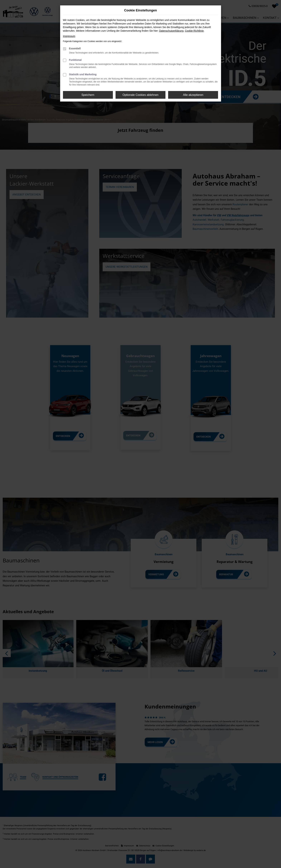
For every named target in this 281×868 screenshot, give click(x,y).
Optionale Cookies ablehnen (140, 95)
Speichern (88, 95)
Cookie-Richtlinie (194, 31)
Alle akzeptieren (193, 95)
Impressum (69, 36)
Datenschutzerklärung (171, 31)
